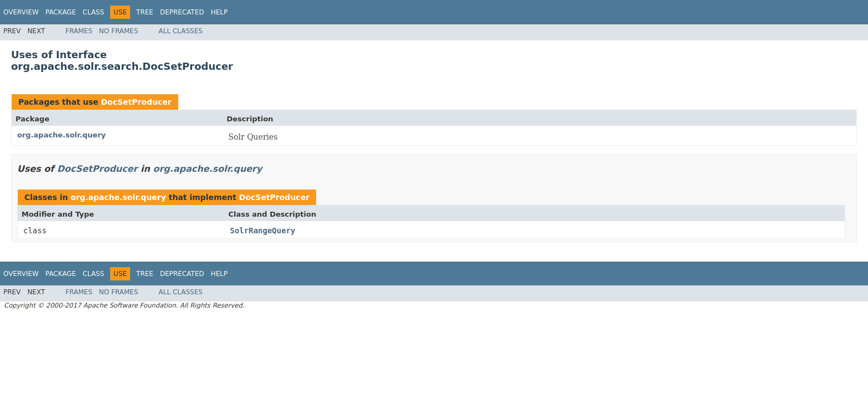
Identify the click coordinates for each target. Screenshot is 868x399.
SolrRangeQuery (263, 231)
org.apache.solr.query (61, 135)
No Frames (119, 31)
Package (61, 12)
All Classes (181, 31)
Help (219, 12)
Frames (79, 31)
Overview (21, 12)
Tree (145, 12)
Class (93, 12)
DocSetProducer (136, 102)
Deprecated (182, 12)
